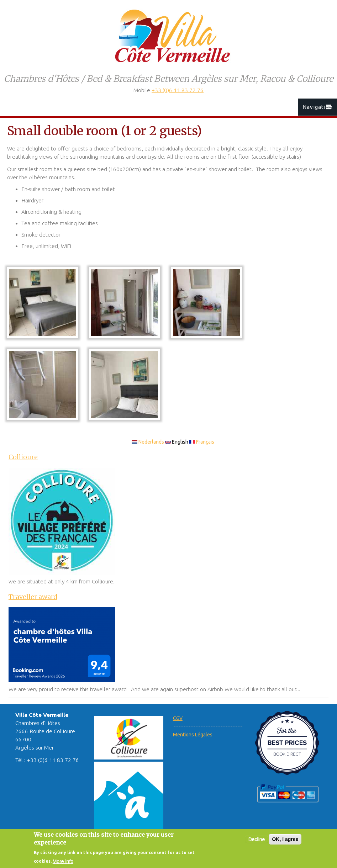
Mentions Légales (193, 735)
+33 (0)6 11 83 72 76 (178, 90)
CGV (178, 718)
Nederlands (148, 442)
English (177, 442)
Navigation (318, 107)
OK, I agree (285, 843)
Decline (257, 843)
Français (202, 442)
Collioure (23, 457)
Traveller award (33, 597)
